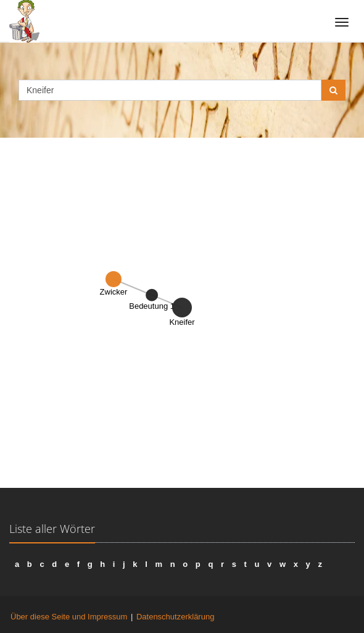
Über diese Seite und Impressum (69, 617)
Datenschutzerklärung (175, 617)
